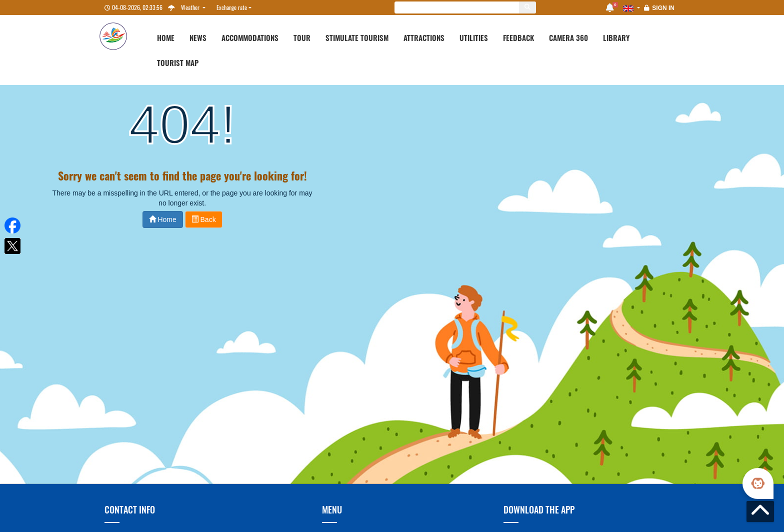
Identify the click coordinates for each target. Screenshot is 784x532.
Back (204, 219)
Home (166, 37)
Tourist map (178, 62)
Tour (302, 37)
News (198, 37)
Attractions (424, 37)
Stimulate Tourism (357, 37)
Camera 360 (568, 37)
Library (616, 37)
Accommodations (250, 37)
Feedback (518, 37)
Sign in (663, 8)
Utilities (474, 37)
